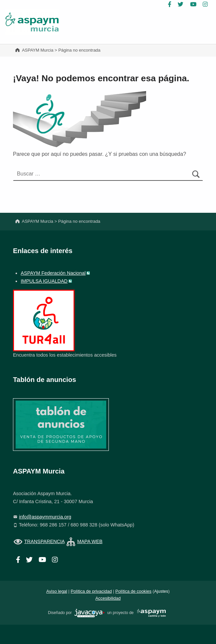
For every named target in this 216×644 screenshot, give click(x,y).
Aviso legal (57, 591)
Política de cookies (133, 591)
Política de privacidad (91, 591)
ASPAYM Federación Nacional (53, 273)
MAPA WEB (90, 541)
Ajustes (161, 591)
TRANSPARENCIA (44, 541)
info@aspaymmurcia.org (45, 517)
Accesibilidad (108, 598)
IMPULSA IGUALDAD (44, 281)
